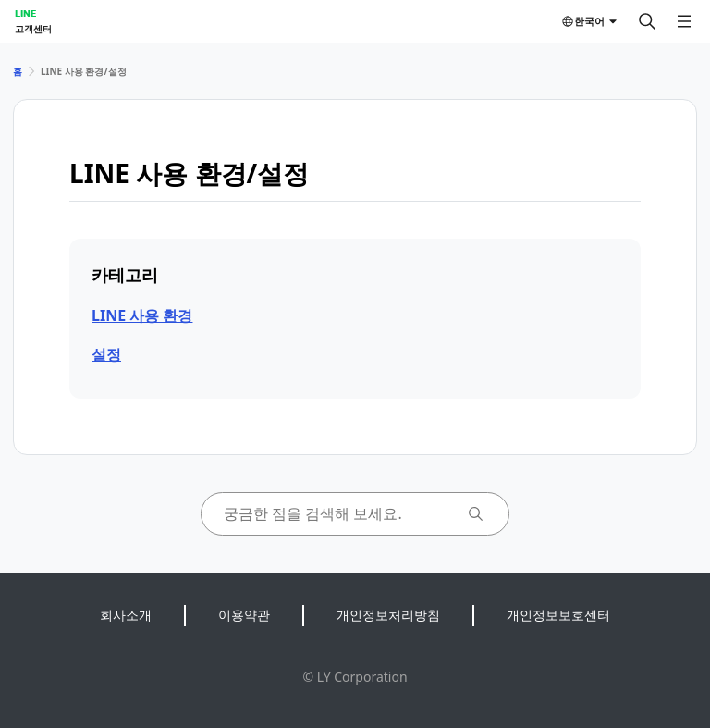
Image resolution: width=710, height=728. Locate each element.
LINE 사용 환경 (142, 315)
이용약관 (244, 615)
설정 (106, 354)
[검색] (647, 21)
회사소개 (126, 615)
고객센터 (33, 29)
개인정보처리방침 (388, 615)
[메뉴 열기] (684, 21)
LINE (25, 13)
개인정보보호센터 (558, 615)
